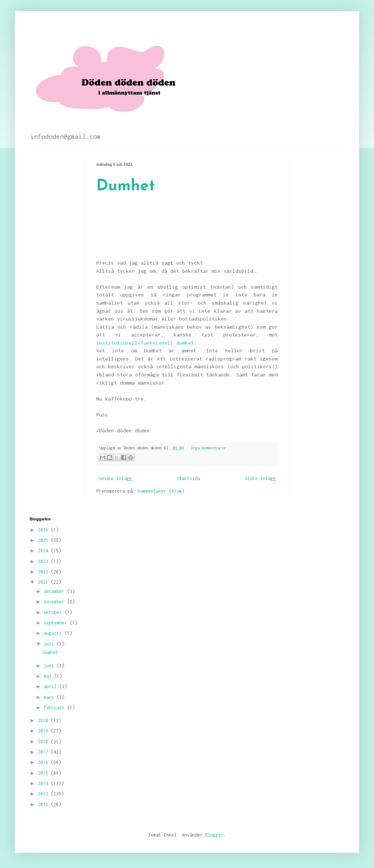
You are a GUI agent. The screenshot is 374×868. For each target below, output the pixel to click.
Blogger (214, 835)
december (55, 591)
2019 (44, 731)
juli (50, 644)
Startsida (188, 478)
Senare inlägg (115, 478)
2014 (44, 783)
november (55, 602)
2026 (44, 530)
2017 (44, 752)
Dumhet (126, 186)
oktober (54, 612)
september (57, 623)
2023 (44, 561)
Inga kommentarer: (210, 448)
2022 (44, 572)
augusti (54, 633)
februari (55, 708)
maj (49, 676)
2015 (44, 773)
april (51, 686)
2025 (44, 540)
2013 (44, 794)
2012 (44, 805)
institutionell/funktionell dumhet (145, 343)
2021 (44, 582)
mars (50, 697)
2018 (44, 742)
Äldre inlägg (260, 478)
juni (50, 666)
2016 (44, 762)
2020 (44, 720)
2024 (44, 551)
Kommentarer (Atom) (161, 491)
